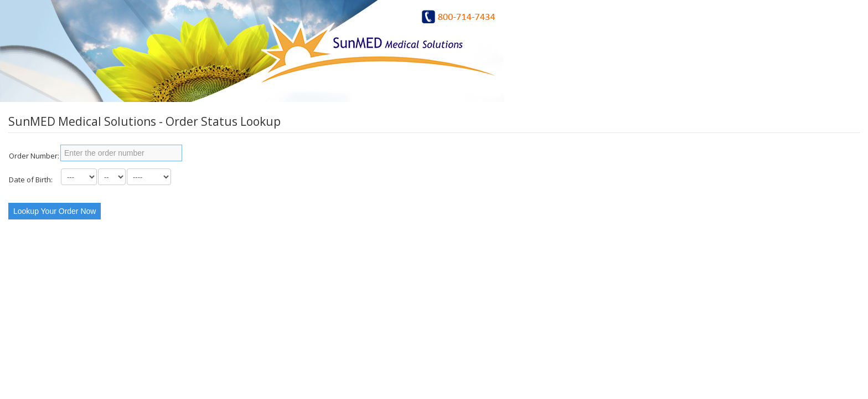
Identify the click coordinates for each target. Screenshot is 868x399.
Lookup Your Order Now (55, 211)
